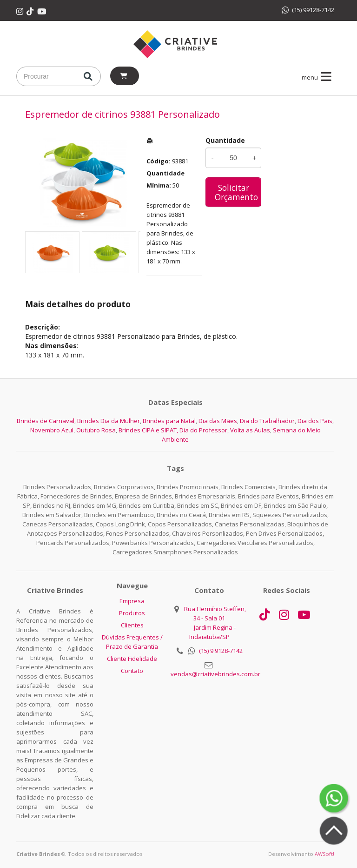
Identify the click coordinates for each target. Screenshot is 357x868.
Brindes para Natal (169, 421)
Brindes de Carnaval (46, 421)
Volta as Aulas (250, 430)
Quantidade (225, 140)
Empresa (132, 601)
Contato (132, 671)
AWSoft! (324, 854)
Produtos (132, 613)
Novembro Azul (52, 430)
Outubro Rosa (96, 430)
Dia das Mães (218, 421)
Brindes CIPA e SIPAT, (148, 430)
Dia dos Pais (315, 421)
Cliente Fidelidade (132, 659)
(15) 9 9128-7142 (221, 651)
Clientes (132, 625)
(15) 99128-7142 (308, 10)
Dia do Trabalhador (267, 421)
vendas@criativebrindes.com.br (215, 674)
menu (318, 77)
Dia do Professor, (204, 430)
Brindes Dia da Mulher (109, 421)
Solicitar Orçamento (236, 192)
